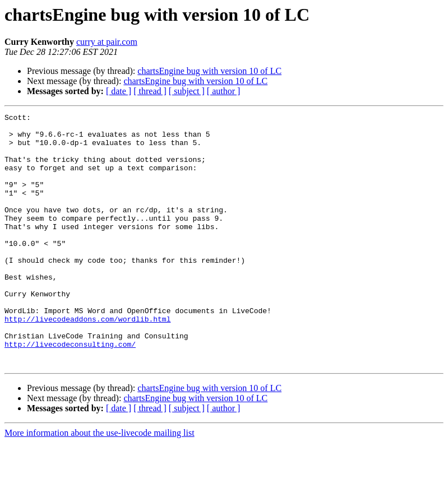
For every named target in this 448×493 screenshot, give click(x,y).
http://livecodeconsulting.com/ (70, 391)
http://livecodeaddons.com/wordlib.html (87, 361)
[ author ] (224, 91)
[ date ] (119, 91)
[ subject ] (187, 91)
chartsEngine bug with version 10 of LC (209, 71)
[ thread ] (150, 91)
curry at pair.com (107, 42)
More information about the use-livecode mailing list (100, 483)
